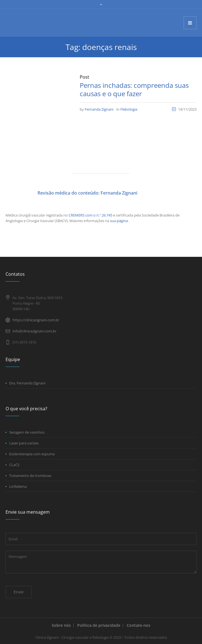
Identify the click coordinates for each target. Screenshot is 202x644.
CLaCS (14, 465)
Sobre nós (61, 625)
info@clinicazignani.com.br (34, 331)
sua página (119, 221)
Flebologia (129, 109)
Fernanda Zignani (99, 109)
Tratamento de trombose (30, 476)
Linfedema (18, 486)
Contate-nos (139, 625)
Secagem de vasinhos (27, 432)
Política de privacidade (99, 625)
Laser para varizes (24, 443)
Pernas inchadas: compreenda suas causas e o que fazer (134, 89)
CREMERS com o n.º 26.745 (90, 215)
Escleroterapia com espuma (32, 454)
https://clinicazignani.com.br (36, 320)
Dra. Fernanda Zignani (27, 383)
